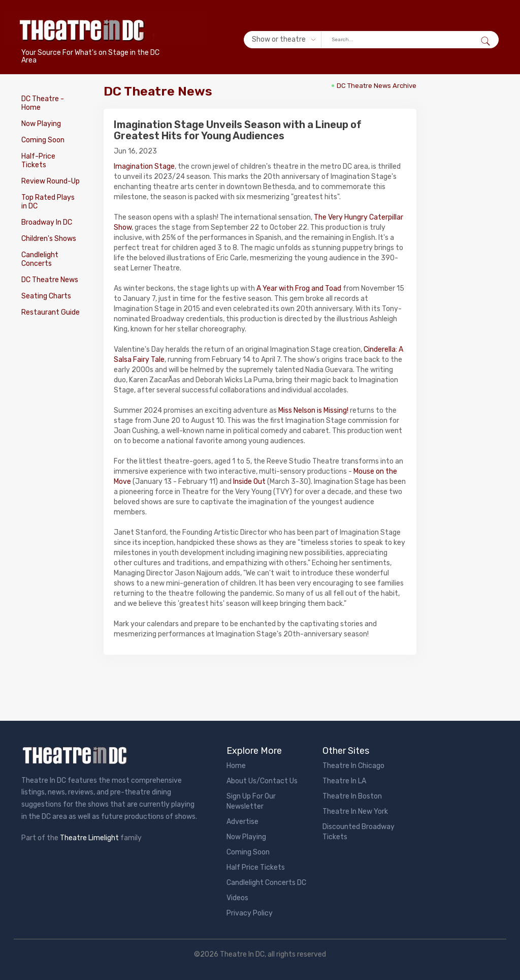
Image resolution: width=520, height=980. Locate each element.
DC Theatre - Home (43, 103)
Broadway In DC (47, 222)
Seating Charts (46, 296)
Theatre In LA (344, 781)
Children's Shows (49, 239)
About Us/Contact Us (262, 781)
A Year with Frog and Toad (299, 288)
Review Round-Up (51, 181)
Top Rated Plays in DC (48, 202)
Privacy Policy (250, 913)
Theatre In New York (355, 811)
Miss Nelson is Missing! (313, 410)
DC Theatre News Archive (377, 86)
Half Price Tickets (256, 867)
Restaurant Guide (51, 312)
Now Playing (41, 124)
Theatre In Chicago (353, 766)
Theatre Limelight (89, 838)
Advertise (242, 822)
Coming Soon (43, 140)
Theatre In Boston (352, 796)
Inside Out (249, 482)
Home (236, 766)
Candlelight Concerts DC (266, 883)
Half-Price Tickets (38, 161)
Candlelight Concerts (40, 259)
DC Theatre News (50, 280)
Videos (237, 898)
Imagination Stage (144, 166)
